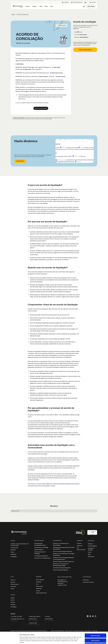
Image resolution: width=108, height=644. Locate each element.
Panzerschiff (39, 586)
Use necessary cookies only (95, 634)
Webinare (90, 544)
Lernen (90, 552)
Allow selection (95, 629)
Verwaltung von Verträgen (41, 547)
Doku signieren (40, 580)
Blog (89, 554)
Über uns (13, 580)
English (13, 598)
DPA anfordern (15, 584)
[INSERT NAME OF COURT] (57, 73)
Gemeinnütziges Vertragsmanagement (63, 561)
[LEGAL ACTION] (28, 69)
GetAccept (39, 588)
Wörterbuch (91, 557)
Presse (12, 589)
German (13, 602)
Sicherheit (13, 554)
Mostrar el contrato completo (41, 108)
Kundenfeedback (92, 546)
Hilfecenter (86, 580)
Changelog (14, 557)
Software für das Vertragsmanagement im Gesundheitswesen (64, 558)
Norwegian (14, 607)
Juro (37, 584)
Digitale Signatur (39, 550)
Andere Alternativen (41, 593)
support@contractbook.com (18, 619)
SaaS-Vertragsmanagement (61, 570)
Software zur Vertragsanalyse (42, 558)
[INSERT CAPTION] (44, 76)
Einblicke (13, 550)
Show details (79, 641)
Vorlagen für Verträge (91, 549)
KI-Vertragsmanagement (41, 556)
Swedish (13, 605)
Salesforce (80, 546)
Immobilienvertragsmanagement (62, 568)
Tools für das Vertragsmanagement (63, 551)
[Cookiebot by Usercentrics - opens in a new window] (10, 641)
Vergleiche (39, 577)
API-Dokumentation (81, 549)
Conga (38, 591)
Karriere (13, 582)
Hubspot (79, 543)
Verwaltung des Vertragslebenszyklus (40, 544)
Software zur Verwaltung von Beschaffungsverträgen (61, 565)
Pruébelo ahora (20, 161)
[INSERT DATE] (57, 67)
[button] (86, 3)
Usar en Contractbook (85, 50)
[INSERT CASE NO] (61, 76)
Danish (13, 600)
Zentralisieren (14, 548)
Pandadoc (39, 582)
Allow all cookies (96, 624)
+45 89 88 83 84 (48, 619)
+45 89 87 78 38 (62, 585)
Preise (12, 552)
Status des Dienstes (88, 582)
